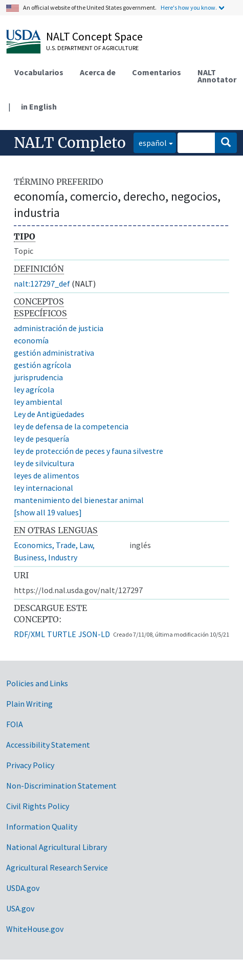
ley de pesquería (41, 439)
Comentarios (157, 72)
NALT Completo (70, 143)
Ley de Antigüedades (49, 414)
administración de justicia (59, 328)
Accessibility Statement (48, 745)
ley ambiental (38, 402)
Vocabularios (39, 72)
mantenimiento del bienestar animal (79, 500)
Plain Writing (29, 704)
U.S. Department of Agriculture (92, 48)
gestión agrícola (42, 365)
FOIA (15, 724)
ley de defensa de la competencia (71, 426)
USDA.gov (23, 888)
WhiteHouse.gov (35, 929)
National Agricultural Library (57, 847)
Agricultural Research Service (57, 867)
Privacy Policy (30, 765)
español (150, 142)
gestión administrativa (54, 353)
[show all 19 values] (48, 512)
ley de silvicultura (44, 463)
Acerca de (98, 72)
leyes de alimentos (47, 475)
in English (39, 106)
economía (31, 340)
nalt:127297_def (42, 284)
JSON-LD (94, 634)
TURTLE (62, 634)
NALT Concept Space (94, 36)
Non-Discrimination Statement (61, 786)
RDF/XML (29, 634)
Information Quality (42, 826)
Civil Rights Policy (38, 806)
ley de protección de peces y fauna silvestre (89, 451)
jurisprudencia (38, 377)
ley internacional (43, 488)
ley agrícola (34, 389)
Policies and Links (37, 683)
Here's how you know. (189, 7)
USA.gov (20, 908)
